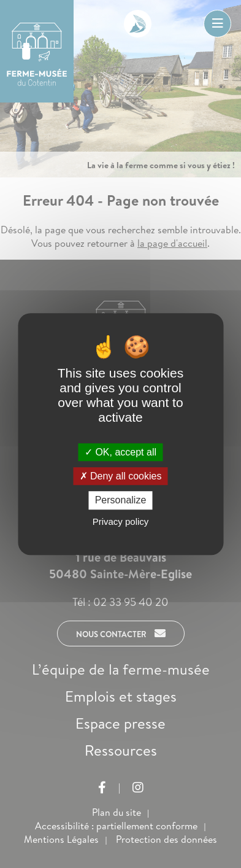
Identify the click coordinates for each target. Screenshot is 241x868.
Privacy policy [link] (121, 521)
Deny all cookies (121, 476)
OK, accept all (120, 452)
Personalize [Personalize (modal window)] (121, 501)
